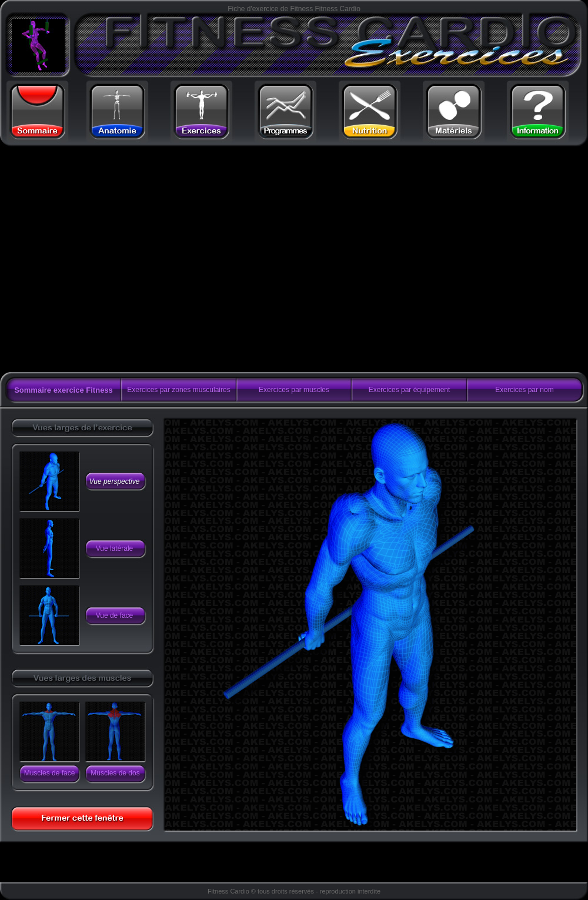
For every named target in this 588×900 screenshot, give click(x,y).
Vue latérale (115, 548)
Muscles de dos (115, 773)
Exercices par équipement (410, 390)
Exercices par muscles (294, 390)
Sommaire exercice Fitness (64, 390)
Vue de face (115, 615)
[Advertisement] (110, 260)
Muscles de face (50, 773)
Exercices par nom (524, 390)
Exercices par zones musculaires (178, 390)
